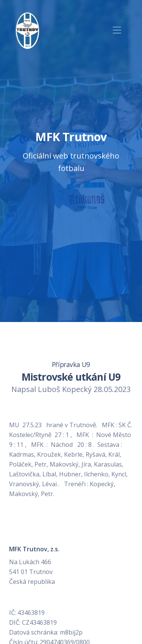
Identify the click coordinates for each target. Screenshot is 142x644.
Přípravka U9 (71, 364)
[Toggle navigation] (117, 30)
